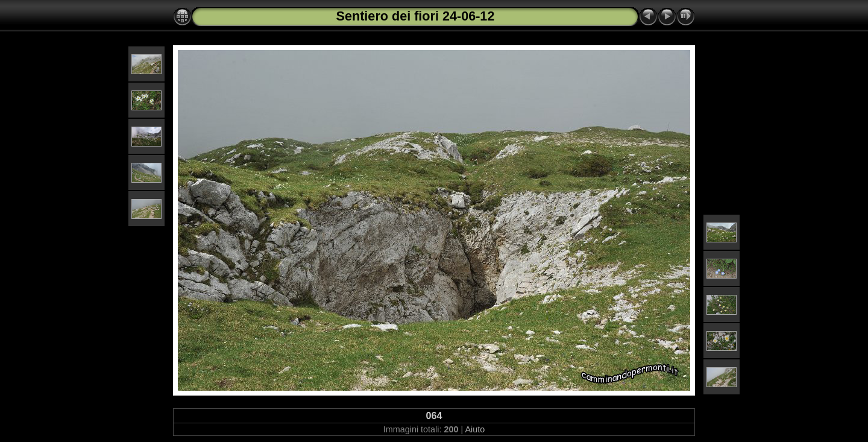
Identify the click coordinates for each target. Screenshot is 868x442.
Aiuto (475, 429)
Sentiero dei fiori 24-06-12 (416, 16)
